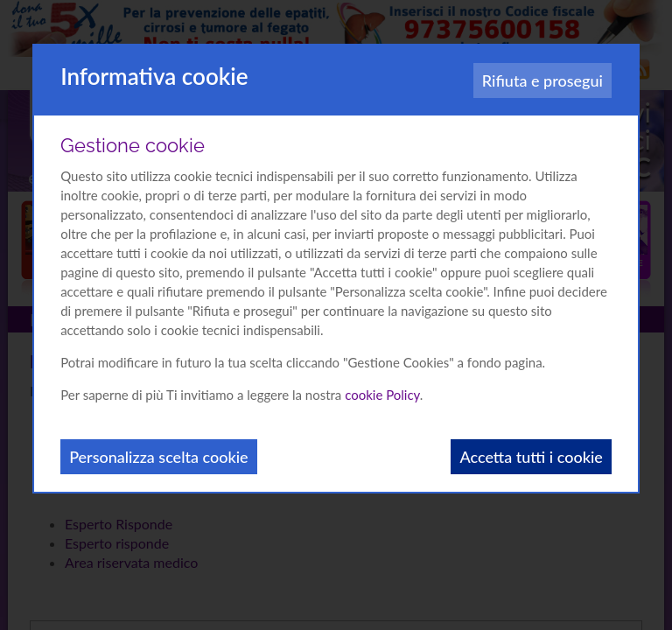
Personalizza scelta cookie (158, 457)
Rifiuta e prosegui (542, 80)
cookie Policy (382, 395)
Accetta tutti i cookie (531, 457)
